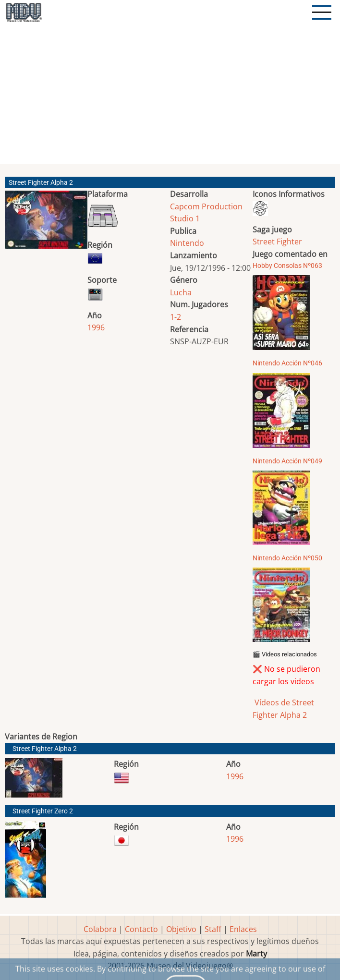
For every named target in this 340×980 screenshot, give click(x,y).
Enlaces (243, 929)
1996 (96, 327)
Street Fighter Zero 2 (43, 811)
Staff (213, 929)
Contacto (141, 929)
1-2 (176, 317)
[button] (46, 224)
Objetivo (181, 929)
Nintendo (187, 243)
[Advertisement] (171, 98)
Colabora (100, 929)
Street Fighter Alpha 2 (45, 749)
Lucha (181, 292)
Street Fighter (277, 242)
